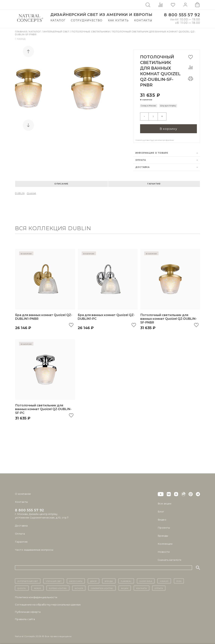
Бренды (163, 534)
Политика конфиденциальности (36, 595)
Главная (21, 32)
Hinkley (164, 579)
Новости (164, 550)
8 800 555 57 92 (182, 15)
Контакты (143, 20)
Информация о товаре (152, 151)
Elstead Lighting (58, 586)
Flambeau (126, 579)
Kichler (79, 586)
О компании (23, 492)
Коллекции (165, 542)
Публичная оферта (28, 610)
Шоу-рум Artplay (168, 106)
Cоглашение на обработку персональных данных (48, 603)
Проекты (164, 526)
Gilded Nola (146, 579)
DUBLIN (20, 191)
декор (93, 579)
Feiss (179, 579)
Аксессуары (76, 579)
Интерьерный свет (57, 32)
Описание (61, 182)
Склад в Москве (148, 106)
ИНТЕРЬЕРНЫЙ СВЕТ (28, 579)
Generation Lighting (102, 586)
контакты (141, 586)
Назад (20, 39)
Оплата (141, 158)
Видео (162, 518)
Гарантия (154, 182)
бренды (109, 579)
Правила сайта (25, 617)
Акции (125, 586)
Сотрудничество (87, 20)
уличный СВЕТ (54, 579)
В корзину (168, 127)
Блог (161, 510)
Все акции (164, 502)
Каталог (58, 20)
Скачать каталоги (169, 558)
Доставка (143, 165)
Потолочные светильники (91, 32)
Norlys (38, 586)
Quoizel (31, 191)
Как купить (118, 20)
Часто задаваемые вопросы (34, 548)
